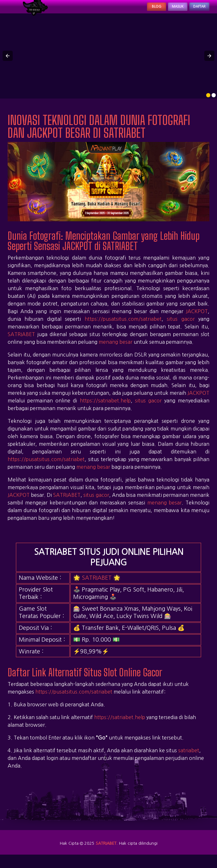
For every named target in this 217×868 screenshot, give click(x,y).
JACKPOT (197, 318)
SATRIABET (21, 341)
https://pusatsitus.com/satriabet (123, 326)
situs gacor (181, 326)
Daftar (194, 10)
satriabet (189, 758)
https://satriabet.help (105, 408)
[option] (208, 103)
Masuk (162, 10)
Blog (133, 10)
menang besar (115, 349)
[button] (8, 63)
